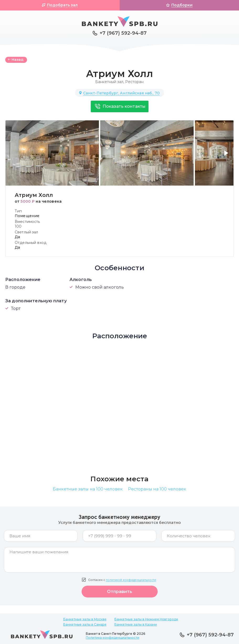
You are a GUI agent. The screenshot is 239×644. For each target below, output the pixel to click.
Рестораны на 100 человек (157, 489)
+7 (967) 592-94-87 (123, 33)
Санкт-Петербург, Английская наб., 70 (121, 93)
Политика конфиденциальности (113, 638)
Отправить (120, 592)
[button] (227, 156)
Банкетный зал (109, 82)
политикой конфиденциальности (131, 580)
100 (18, 226)
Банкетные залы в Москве (85, 619)
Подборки (182, 5)
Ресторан (134, 82)
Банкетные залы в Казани (136, 624)
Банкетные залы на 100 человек (88, 489)
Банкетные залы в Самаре (85, 624)
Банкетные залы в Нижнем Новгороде (146, 619)
